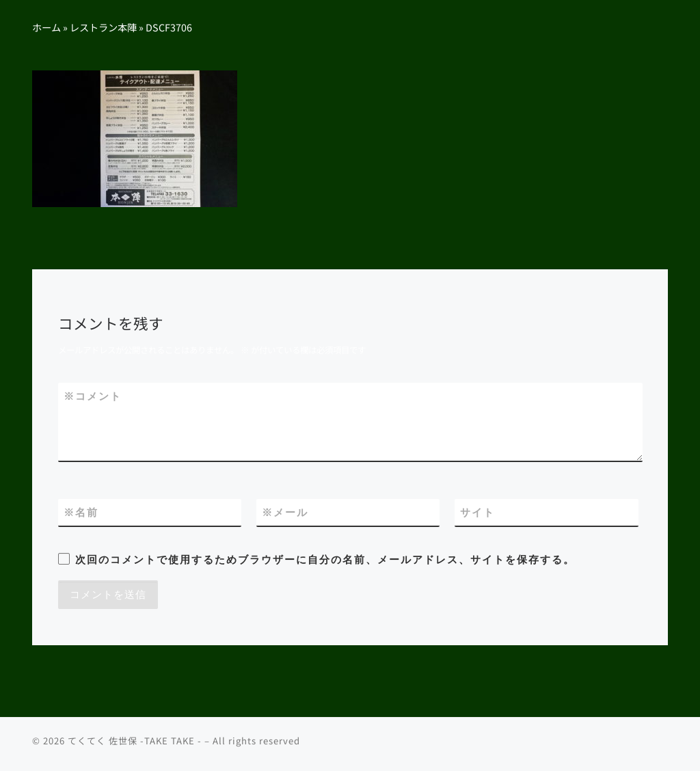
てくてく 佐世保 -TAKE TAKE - (135, 741)
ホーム (46, 27)
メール (285, 512)
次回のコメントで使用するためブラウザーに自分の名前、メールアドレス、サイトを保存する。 (325, 559)
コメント (93, 396)
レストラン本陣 (103, 27)
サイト (477, 512)
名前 (81, 512)
